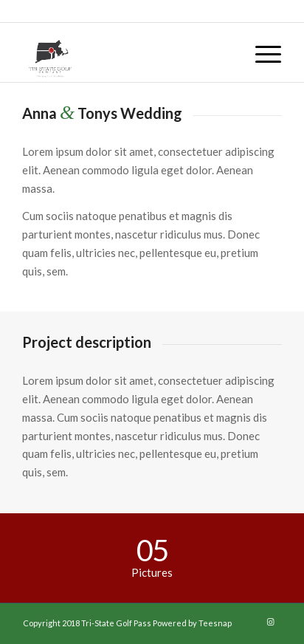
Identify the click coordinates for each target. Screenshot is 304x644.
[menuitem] (261, 52)
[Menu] (261, 52)
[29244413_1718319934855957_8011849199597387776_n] (126, 52)
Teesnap (215, 623)
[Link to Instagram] (270, 622)
